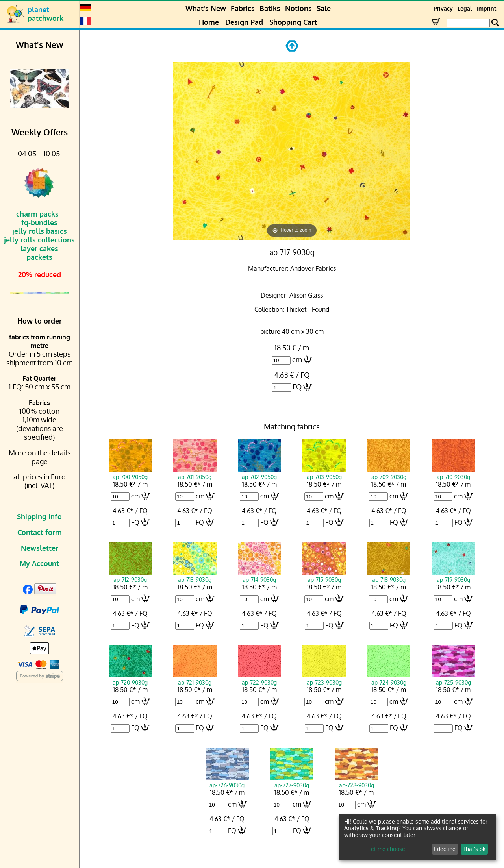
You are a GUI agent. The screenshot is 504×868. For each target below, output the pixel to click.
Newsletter (40, 548)
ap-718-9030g (389, 576)
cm (297, 359)
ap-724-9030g (389, 679)
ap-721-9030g (195, 679)
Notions (298, 8)
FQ (297, 387)
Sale (324, 8)
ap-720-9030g (130, 679)
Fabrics (243, 8)
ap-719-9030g (453, 576)
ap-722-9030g (259, 679)
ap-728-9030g (356, 781)
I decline (445, 849)
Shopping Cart (293, 22)
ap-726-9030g (227, 781)
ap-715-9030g (324, 576)
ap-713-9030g (195, 576)
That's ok (474, 849)
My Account (39, 563)
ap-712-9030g (130, 576)
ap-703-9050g (324, 473)
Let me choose (387, 849)
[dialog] (417, 837)
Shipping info (39, 516)
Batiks (270, 8)
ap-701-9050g (195, 473)
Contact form (40, 532)
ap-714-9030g (259, 576)
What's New (206, 8)
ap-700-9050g (130, 473)
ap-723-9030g (324, 679)
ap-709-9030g (389, 473)
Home (209, 22)
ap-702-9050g (259, 473)
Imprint (486, 8)
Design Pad (244, 22)
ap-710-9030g (453, 473)
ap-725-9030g (453, 679)
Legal (465, 8)
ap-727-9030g (292, 781)
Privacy (443, 8)
